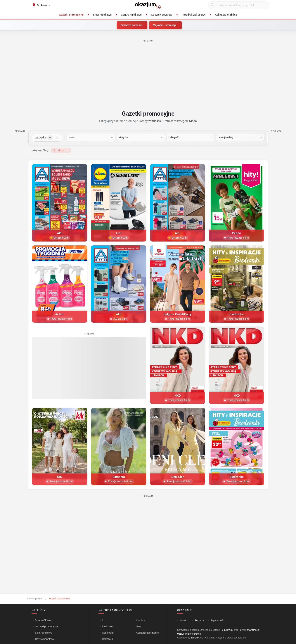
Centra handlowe (45, 639)
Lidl (104, 620)
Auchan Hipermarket (148, 633)
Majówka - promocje (165, 25)
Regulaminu (227, 630)
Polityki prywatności (249, 630)
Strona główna (35, 599)
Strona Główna (44, 620)
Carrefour (108, 639)
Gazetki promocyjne (46, 626)
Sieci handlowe (44, 633)
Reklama (200, 620)
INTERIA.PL (197, 638)
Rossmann (108, 633)
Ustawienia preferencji (189, 634)
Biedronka (108, 626)
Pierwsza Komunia (131, 25)
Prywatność (217, 620)
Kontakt (184, 620)
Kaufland (141, 620)
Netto (139, 626)
